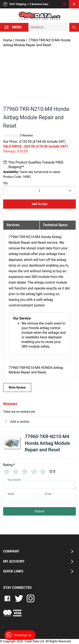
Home (8, 40)
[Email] (58, 499)
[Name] (21, 499)
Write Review (17, 387)
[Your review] (39, 484)
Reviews (26, 135)
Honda (20, 40)
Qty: (6, 183)
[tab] (21, 225)
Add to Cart (39, 204)
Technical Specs (55, 225)
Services (13, 225)
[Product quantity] (39, 191)
